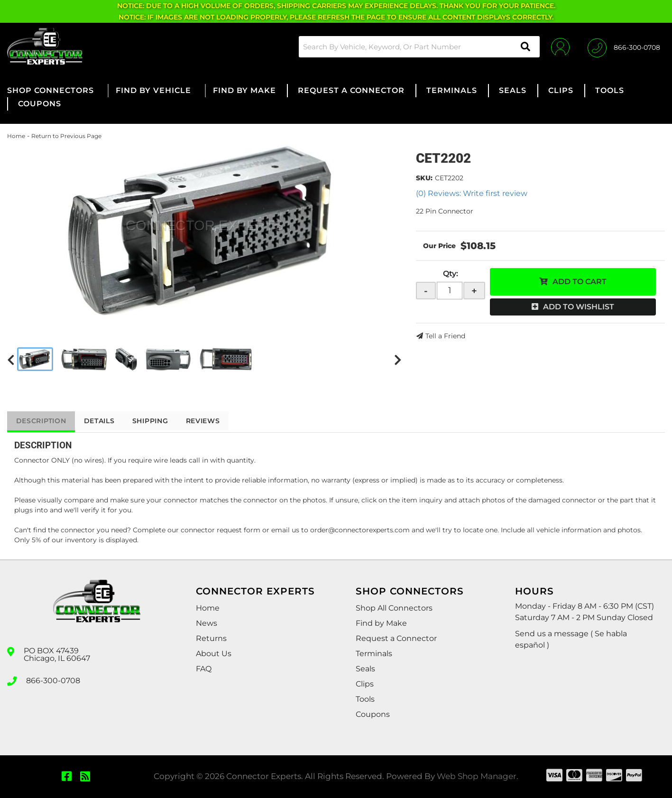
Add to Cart (580, 282)
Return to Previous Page (66, 136)
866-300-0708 (53, 680)
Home (16, 136)
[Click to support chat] (624, 46)
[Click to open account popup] (559, 46)
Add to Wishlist (579, 307)
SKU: (424, 178)
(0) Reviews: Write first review (472, 193)
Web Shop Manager (477, 776)
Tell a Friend (445, 336)
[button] (418, 47)
